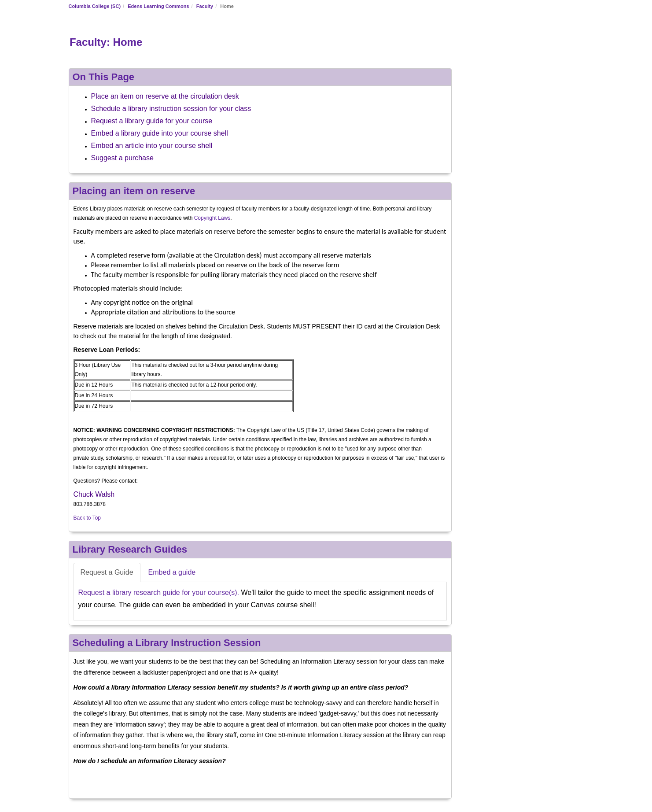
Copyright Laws (212, 218)
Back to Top (87, 518)
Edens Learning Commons (158, 6)
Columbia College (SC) (95, 6)
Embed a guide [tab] (172, 572)
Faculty (205, 6)
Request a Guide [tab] (107, 572)
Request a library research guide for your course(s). (159, 592)
